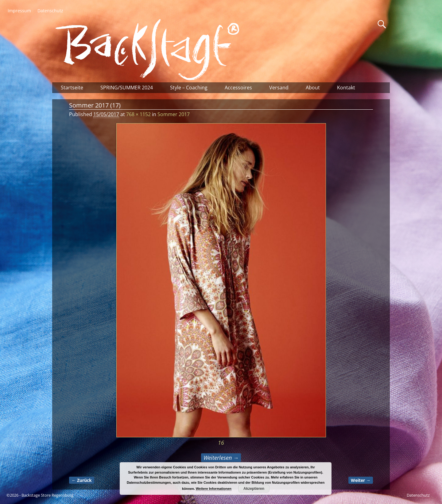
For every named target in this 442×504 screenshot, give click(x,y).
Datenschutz (50, 11)
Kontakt (346, 88)
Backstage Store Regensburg (47, 495)
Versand (279, 88)
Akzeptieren (254, 489)
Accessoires (238, 88)
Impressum (19, 11)
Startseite (72, 88)
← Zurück (82, 480)
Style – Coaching (189, 88)
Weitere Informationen (214, 489)
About (313, 88)
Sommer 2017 (174, 114)
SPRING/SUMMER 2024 (127, 88)
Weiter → (361, 480)
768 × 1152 (138, 114)
